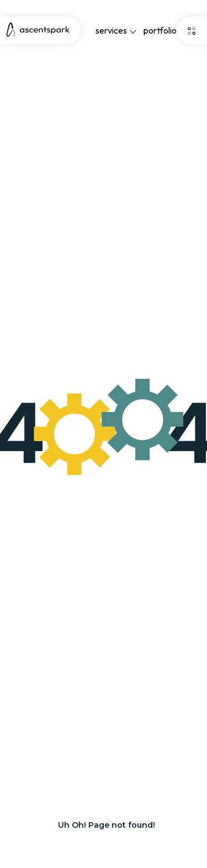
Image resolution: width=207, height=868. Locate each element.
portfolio (160, 30)
